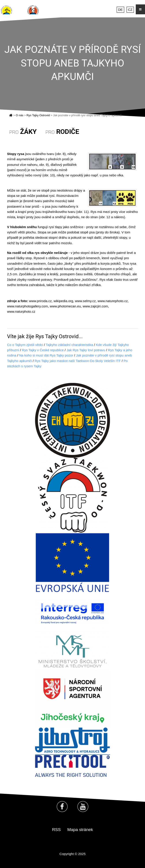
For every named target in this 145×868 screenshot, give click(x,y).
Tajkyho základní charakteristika (69, 345)
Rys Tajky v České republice (43, 350)
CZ (130, 10)
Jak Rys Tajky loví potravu (86, 350)
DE (120, 10)
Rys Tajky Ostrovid (38, 115)
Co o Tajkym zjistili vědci (25, 345)
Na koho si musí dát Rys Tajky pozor (46, 355)
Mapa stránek (80, 830)
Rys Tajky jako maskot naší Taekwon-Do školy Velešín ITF (78, 361)
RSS (56, 830)
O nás (20, 115)
